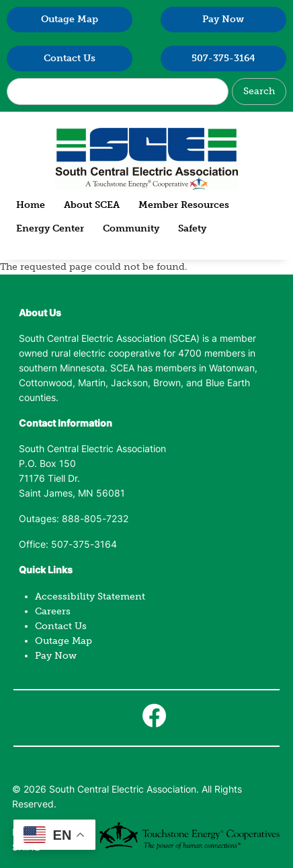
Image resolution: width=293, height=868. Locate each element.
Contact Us (70, 58)
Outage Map (70, 19)
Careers (53, 611)
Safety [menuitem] (192, 228)
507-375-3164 (223, 58)
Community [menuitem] (131, 228)
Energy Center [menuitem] (50, 228)
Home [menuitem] (31, 205)
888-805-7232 (95, 520)
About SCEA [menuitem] (92, 205)
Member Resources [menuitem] (184, 205)
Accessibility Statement (90, 596)
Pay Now (223, 19)
